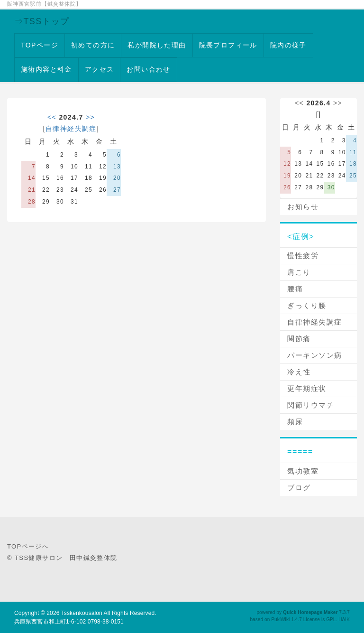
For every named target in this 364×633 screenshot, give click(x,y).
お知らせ (303, 207)
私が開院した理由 (157, 45)
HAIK (344, 619)
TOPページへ (28, 546)
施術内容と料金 (46, 69)
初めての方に (93, 45)
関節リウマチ (311, 405)
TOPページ (40, 45)
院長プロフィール (228, 45)
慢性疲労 (303, 256)
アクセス (100, 69)
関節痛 (299, 339)
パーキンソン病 (315, 355)
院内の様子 (288, 45)
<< (52, 117)
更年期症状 (307, 388)
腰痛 (295, 289)
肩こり (299, 272)
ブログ (299, 488)
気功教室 (303, 471)
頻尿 (295, 422)
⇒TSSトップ (42, 21)
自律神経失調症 (71, 129)
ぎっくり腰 (307, 305)
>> (90, 117)
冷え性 (299, 372)
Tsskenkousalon (82, 613)
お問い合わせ (148, 69)
